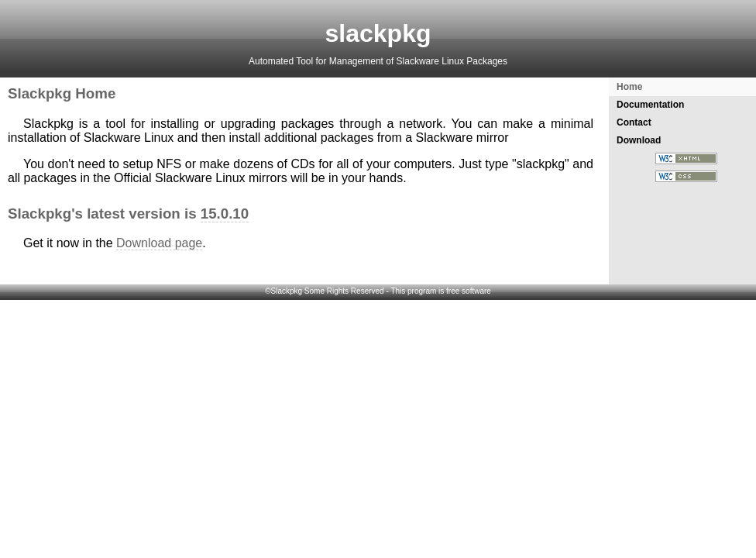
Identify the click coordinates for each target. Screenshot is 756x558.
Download (639, 140)
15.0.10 (225, 214)
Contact (634, 122)
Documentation (650, 105)
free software (469, 291)
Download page (159, 243)
